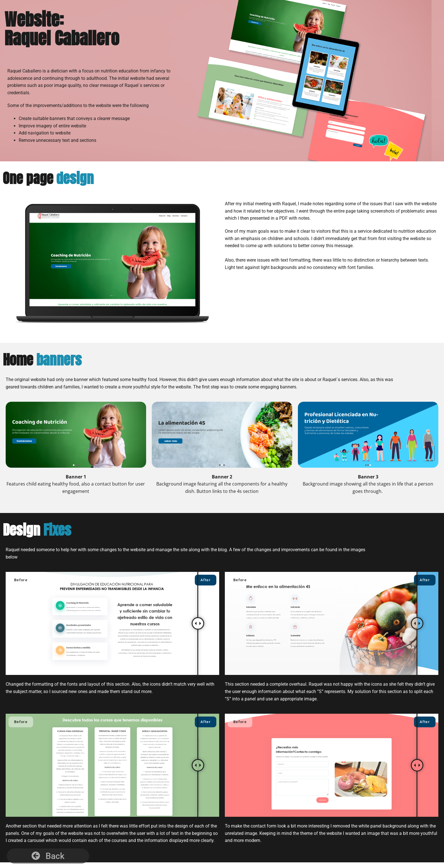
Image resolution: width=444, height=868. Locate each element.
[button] (48, 856)
